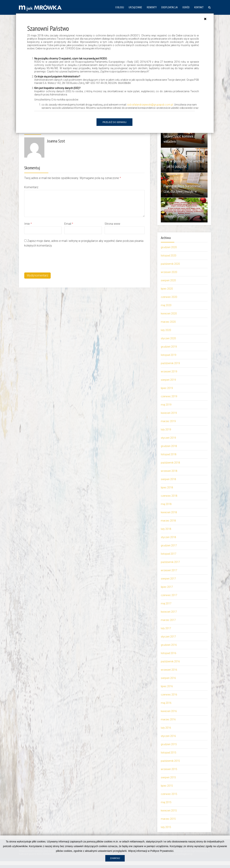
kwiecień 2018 (169, 512)
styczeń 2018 (168, 537)
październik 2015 (170, 761)
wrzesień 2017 (169, 570)
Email (69, 224)
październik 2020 (170, 264)
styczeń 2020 (168, 338)
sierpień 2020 (168, 280)
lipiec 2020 (167, 289)
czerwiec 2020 (169, 297)
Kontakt (199, 7)
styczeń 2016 (168, 736)
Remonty (152, 7)
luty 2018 (166, 529)
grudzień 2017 (169, 545)
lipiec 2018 (167, 487)
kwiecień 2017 (169, 612)
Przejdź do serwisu (115, 122)
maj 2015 (166, 802)
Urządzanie (135, 7)
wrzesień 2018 (169, 471)
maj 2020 (166, 305)
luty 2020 (166, 330)
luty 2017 (166, 628)
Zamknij (115, 863)
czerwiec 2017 (169, 595)
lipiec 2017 (167, 587)
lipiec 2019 (167, 388)
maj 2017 (166, 603)
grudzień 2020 (169, 247)
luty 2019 (166, 429)
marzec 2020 (168, 322)
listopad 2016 (169, 653)
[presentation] (52, 259)
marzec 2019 (168, 421)
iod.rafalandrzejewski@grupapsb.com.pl (150, 105)
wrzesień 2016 (169, 670)
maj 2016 (166, 703)
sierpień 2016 (168, 678)
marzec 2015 (168, 819)
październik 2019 (170, 363)
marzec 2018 (168, 521)
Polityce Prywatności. (162, 856)
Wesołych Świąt (175, 216)
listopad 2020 (169, 256)
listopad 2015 (169, 753)
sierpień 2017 (168, 579)
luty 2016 (166, 728)
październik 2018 (170, 463)
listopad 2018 (169, 454)
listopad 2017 (169, 554)
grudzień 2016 (169, 645)
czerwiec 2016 (169, 695)
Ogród (186, 7)
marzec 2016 (168, 719)
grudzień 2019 (169, 347)
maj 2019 (166, 405)
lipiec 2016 (167, 686)
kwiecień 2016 (169, 711)
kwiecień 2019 (169, 413)
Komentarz (31, 187)
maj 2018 (166, 504)
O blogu (120, 7)
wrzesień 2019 (169, 372)
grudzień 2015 (169, 744)
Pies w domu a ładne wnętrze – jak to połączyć (182, 164)
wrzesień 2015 (169, 769)
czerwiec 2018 (169, 496)
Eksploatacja (170, 7)
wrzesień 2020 (169, 272)
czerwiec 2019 (169, 396)
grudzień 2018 (169, 446)
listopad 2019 (169, 355)
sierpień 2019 (168, 380)
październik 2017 (170, 562)
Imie (28, 224)
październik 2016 (170, 661)
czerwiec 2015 (169, 794)
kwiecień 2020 (169, 314)
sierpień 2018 (168, 479)
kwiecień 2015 (169, 811)
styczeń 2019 (168, 438)
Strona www (112, 224)
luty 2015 (166, 827)
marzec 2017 (168, 620)
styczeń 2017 (168, 637)
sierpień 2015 (168, 777)
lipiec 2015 (167, 786)
